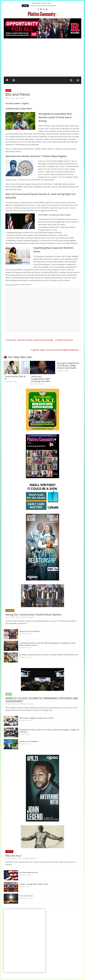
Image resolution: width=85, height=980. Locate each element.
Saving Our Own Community (29, 631)
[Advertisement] (42, 57)
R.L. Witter (21, 98)
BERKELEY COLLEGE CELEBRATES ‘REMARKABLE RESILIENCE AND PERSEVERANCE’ (42, 700)
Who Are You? (13, 856)
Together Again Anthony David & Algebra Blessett (56, 350)
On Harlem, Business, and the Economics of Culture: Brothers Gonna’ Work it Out (48, 655)
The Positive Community (26, 617)
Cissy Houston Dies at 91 (15, 378)
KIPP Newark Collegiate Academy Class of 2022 (36, 718)
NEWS (8, 90)
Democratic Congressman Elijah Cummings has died (40, 379)
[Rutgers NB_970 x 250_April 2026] (42, 20)
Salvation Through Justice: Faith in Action (34, 884)
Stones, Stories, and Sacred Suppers (43, 6)
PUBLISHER (10, 611)
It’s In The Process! (26, 896)
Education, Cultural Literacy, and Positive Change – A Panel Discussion (38, 340)
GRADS (9, 694)
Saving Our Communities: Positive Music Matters (34, 614)
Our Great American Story (28, 872)
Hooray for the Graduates (28, 741)
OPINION (9, 852)
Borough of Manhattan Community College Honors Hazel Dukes (68, 365)
